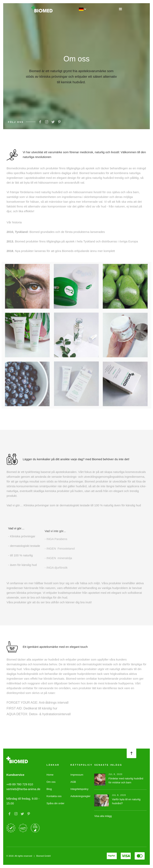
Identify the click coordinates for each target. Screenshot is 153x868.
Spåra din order (56, 803)
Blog (49, 789)
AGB (73, 782)
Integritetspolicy (79, 789)
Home (50, 775)
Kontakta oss (54, 796)
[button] (121, 9)
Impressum (77, 775)
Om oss (51, 782)
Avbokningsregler (80, 796)
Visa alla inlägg (103, 816)
